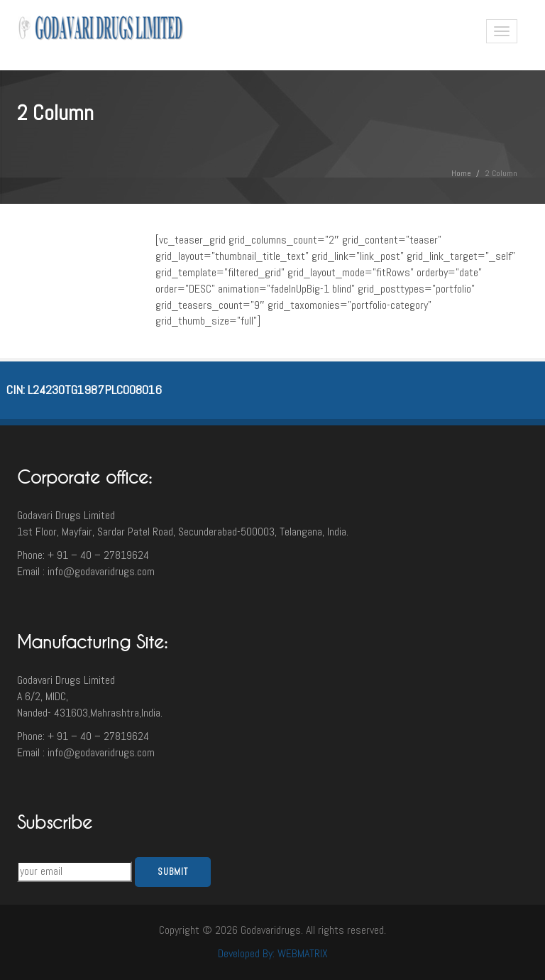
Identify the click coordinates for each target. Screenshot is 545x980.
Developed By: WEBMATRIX (273, 953)
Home (461, 173)
